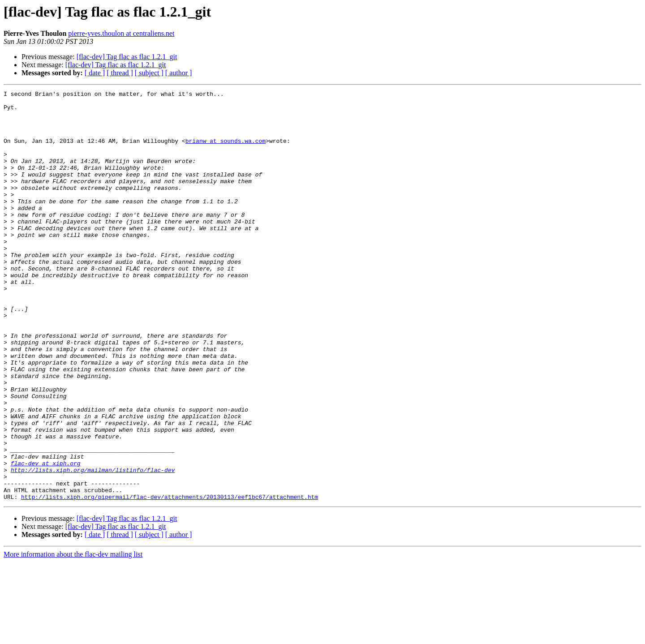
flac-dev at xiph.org (46, 538)
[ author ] (179, 73)
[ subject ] (149, 73)
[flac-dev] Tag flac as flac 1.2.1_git (127, 57)
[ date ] (95, 73)
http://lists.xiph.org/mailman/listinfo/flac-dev (93, 546)
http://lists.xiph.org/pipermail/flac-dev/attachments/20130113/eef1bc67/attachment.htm (170, 579)
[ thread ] (120, 73)
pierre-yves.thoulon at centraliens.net (121, 33)
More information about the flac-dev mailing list (73, 636)
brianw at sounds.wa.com (226, 151)
